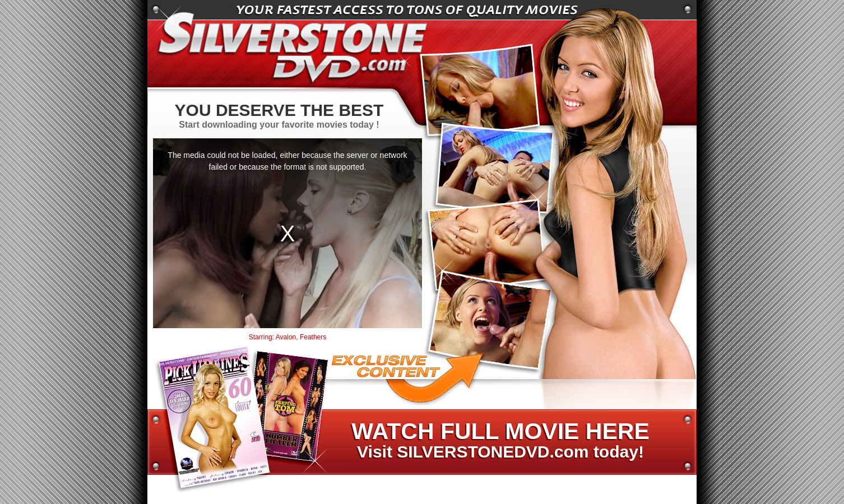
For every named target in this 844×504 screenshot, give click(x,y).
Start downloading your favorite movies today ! (279, 115)
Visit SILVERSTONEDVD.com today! (500, 441)
